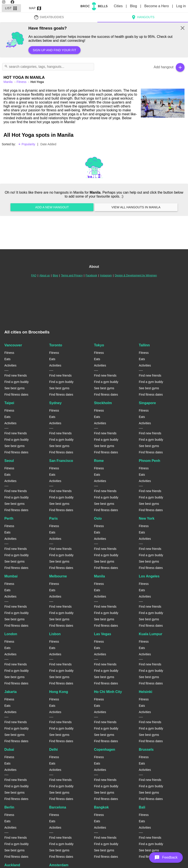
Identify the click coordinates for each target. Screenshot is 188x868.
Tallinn (144, 345)
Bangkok (102, 807)
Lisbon (55, 634)
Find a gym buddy (16, 382)
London (11, 634)
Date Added (48, 144)
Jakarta (10, 692)
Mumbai (11, 576)
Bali (142, 807)
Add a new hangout (52, 207)
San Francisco (61, 461)
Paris (53, 518)
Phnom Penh (150, 461)
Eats (7, 359)
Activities (10, 365)
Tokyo (99, 345)
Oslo (98, 518)
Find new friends (16, 375)
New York (147, 518)
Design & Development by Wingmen (136, 275)
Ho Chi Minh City (108, 692)
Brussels (146, 750)
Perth (9, 518)
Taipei (9, 403)
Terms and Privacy (72, 275)
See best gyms (15, 388)
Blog (134, 6)
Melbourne (58, 576)
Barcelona (58, 807)
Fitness (22, 82)
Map (35, 8)
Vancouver (13, 345)
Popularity (27, 144)
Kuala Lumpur (151, 634)
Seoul (9, 461)
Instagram (106, 275)
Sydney (55, 403)
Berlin (9, 807)
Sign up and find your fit (54, 50)
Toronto (56, 345)
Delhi (53, 750)
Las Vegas (103, 634)
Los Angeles (149, 576)
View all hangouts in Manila (136, 207)
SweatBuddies (49, 17)
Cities (119, 6)
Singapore (147, 403)
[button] (166, 857)
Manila (100, 576)
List (11, 8)
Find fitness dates (16, 395)
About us (44, 275)
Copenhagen (105, 750)
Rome (99, 461)
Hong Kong (59, 692)
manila (8, 82)
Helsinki (146, 692)
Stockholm (103, 403)
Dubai (9, 750)
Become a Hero (157, 6)
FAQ (34, 275)
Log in (181, 6)
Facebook (91, 275)
